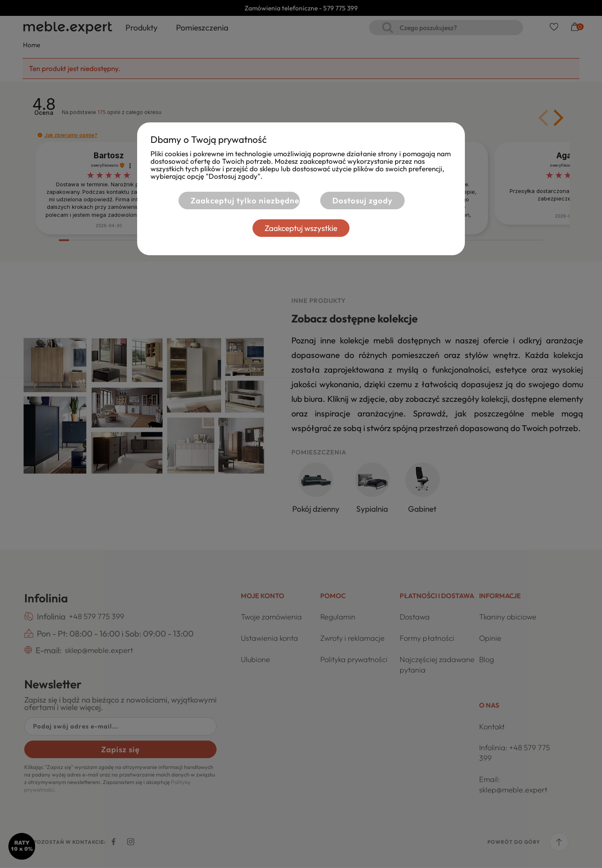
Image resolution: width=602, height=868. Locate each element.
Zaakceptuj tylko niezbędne (243, 201)
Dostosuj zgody (362, 201)
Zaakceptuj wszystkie (301, 228)
